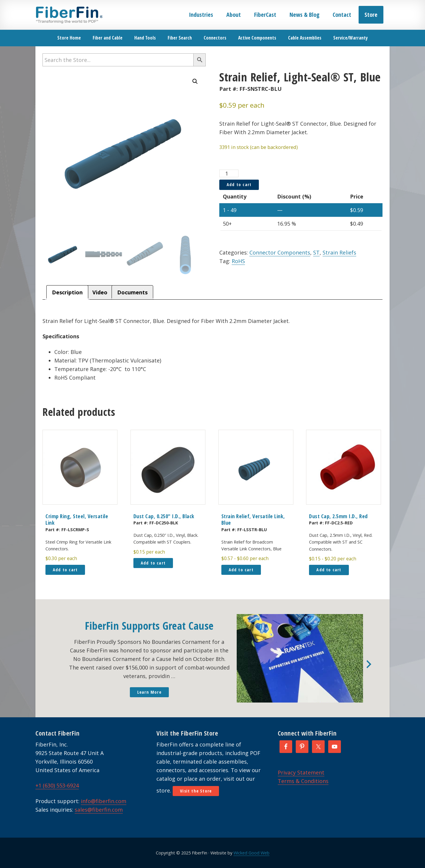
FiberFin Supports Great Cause (149, 626)
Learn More (149, 692)
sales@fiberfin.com (99, 810)
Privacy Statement (301, 772)
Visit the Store (196, 791)
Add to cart (239, 184)
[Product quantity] (229, 173)
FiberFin (69, 15)
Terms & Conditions (303, 781)
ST (316, 252)
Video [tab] (100, 292)
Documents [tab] (132, 292)
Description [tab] (67, 292)
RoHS (238, 261)
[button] (195, 81)
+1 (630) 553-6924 (57, 785)
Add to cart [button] (65, 570)
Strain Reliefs (339, 252)
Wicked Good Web (251, 853)
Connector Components (280, 252)
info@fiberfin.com (104, 801)
